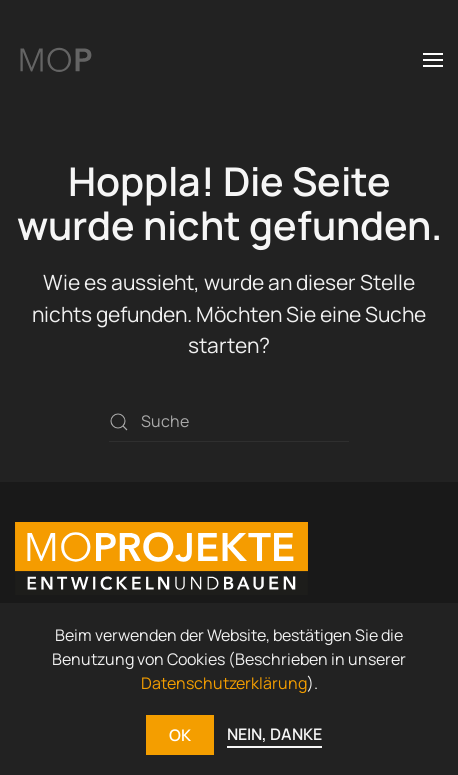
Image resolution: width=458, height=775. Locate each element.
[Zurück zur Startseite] (54, 60)
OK (180, 735)
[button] (433, 60)
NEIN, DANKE (274, 734)
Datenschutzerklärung (224, 683)
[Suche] (229, 422)
